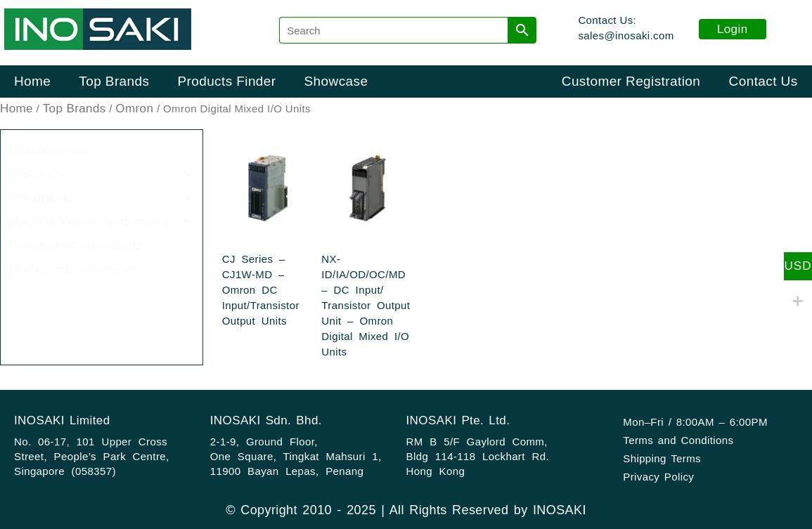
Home (32, 81)
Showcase (336, 81)
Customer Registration (631, 81)
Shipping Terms (662, 458)
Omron (134, 109)
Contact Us (763, 81)
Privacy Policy (658, 477)
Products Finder (226, 81)
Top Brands (114, 81)
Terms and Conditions (678, 440)
